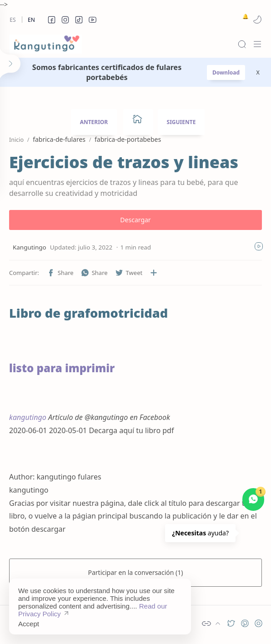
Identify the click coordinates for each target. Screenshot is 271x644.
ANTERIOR (94, 122)
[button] (51, 20)
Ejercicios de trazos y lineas (124, 162)
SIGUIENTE (181, 122)
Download (226, 72)
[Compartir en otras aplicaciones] (154, 273)
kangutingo (28, 417)
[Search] (242, 44)
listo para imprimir (62, 368)
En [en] (31, 20)
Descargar (135, 220)
